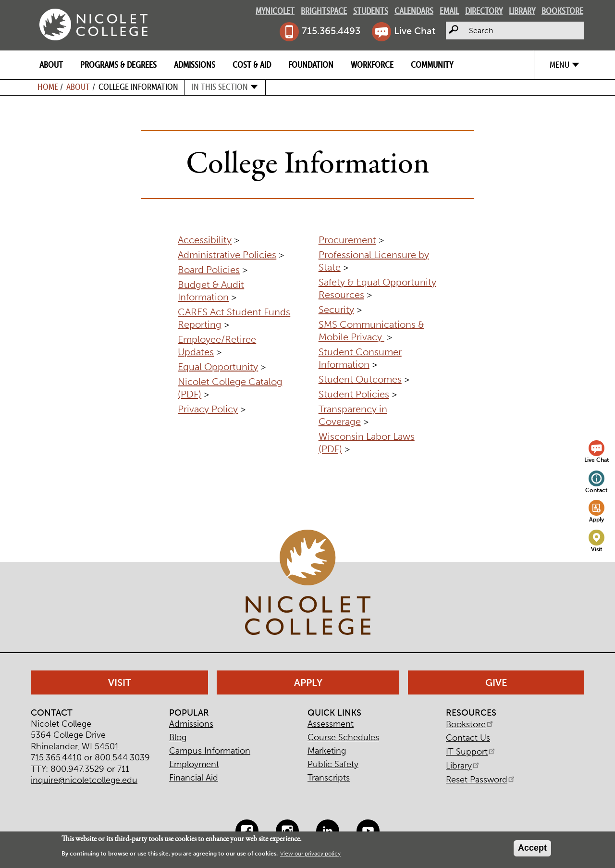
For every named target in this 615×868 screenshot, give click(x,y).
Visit (597, 549)
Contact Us (468, 738)
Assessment (331, 724)
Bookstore (562, 11)
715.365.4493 (331, 31)
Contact (597, 490)
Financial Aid (194, 778)
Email (449, 11)
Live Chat (415, 31)
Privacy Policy (208, 409)
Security (336, 310)
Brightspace (324, 11)
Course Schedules (343, 737)
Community (432, 65)
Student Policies (354, 394)
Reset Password (481, 780)
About (51, 65)
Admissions (195, 65)
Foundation (311, 65)
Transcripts (329, 778)
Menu (560, 65)
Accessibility (205, 240)
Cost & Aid (252, 65)
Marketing (327, 751)
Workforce (372, 65)
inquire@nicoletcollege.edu (84, 780)
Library (522, 11)
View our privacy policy (310, 854)
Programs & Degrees (118, 65)
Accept (532, 848)
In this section (220, 87)
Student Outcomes (360, 379)
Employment (194, 764)
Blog (178, 737)
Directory (484, 11)
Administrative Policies (227, 255)
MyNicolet (275, 11)
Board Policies (209, 270)
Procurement (347, 240)
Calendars (414, 11)
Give (496, 682)
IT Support (471, 752)
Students (371, 11)
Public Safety (333, 764)
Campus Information (210, 751)
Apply (597, 519)
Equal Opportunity (218, 367)
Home (48, 87)
